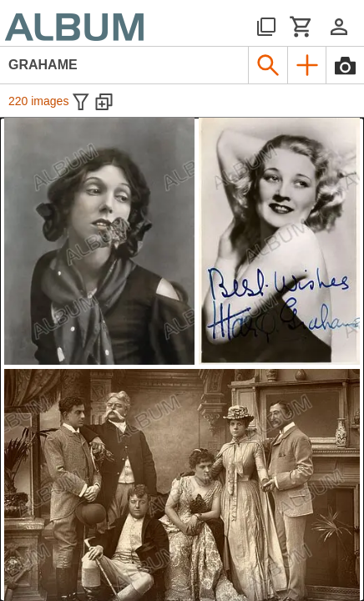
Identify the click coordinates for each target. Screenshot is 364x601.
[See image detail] (99, 241)
